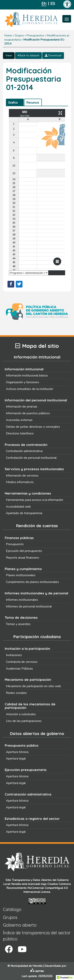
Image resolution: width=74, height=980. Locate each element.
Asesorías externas (19, 420)
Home (8, 35)
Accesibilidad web (18, 507)
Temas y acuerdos (18, 624)
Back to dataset (28, 55)
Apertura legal (16, 759)
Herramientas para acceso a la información (35, 500)
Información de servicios (22, 476)
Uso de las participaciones (24, 721)
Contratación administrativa (24, 451)
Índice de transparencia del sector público (37, 936)
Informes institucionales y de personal (36, 593)
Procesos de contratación (26, 445)
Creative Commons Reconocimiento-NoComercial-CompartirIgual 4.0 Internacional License (39, 888)
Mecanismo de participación (28, 680)
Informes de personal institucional (29, 606)
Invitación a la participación (27, 648)
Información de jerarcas (22, 407)
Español (53, 4)
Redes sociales (16, 693)
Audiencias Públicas (19, 669)
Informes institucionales (22, 600)
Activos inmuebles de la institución (30, 389)
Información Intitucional (24, 369)
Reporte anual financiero (22, 558)
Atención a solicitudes (21, 714)
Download (53, 55)
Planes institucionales (21, 575)
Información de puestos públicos (28, 413)
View (9, 55)
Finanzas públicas (19, 538)
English (44, 4)
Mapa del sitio (37, 346)
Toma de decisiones (21, 617)
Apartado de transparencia (24, 513)
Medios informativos (20, 482)
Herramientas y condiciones (28, 493)
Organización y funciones (22, 382)
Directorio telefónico (20, 433)
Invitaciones (14, 655)
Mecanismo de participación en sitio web (33, 686)
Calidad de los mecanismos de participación (30, 706)
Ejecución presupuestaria (26, 770)
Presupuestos (35, 35)
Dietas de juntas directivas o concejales (33, 427)
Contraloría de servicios (22, 662)
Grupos (19, 35)
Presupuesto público (22, 745)
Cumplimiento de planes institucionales (32, 582)
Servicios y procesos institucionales (34, 469)
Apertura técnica (17, 752)
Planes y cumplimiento (23, 569)
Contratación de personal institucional (31, 458)
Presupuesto (15, 544)
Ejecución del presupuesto (24, 551)
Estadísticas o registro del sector (32, 819)
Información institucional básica (27, 376)
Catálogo (12, 909)
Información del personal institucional (36, 400)
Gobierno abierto (20, 925)
